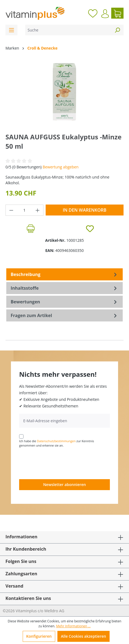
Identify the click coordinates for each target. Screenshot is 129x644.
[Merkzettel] (93, 13)
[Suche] (68, 30)
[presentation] (61, 463)
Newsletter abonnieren (64, 485)
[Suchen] (117, 30)
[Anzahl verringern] (11, 210)
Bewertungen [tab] (64, 302)
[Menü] (11, 30)
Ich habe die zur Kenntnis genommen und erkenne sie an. (57, 443)
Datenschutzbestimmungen (56, 441)
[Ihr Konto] (105, 14)
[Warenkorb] (117, 13)
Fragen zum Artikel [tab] (64, 315)
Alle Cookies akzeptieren (83, 636)
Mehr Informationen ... (73, 626)
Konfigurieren (39, 636)
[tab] (64, 274)
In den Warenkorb (84, 210)
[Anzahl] (25, 210)
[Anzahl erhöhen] (38, 210)
